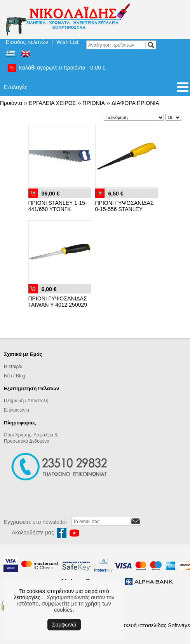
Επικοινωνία (17, 410)
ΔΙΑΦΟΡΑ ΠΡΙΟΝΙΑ (135, 103)
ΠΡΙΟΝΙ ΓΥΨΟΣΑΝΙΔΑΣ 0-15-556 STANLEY (125, 206)
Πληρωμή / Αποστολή (26, 401)
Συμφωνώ (64, 625)
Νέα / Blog (15, 376)
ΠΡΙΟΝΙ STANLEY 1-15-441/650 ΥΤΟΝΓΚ (58, 206)
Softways (179, 625)
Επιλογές (16, 87)
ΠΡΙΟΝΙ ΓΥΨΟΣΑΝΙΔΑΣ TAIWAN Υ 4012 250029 (58, 302)
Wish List (67, 42)
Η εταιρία (13, 367)
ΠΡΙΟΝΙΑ (94, 103)
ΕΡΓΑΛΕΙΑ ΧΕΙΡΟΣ (52, 103)
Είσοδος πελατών (27, 42)
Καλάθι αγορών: (62, 68)
